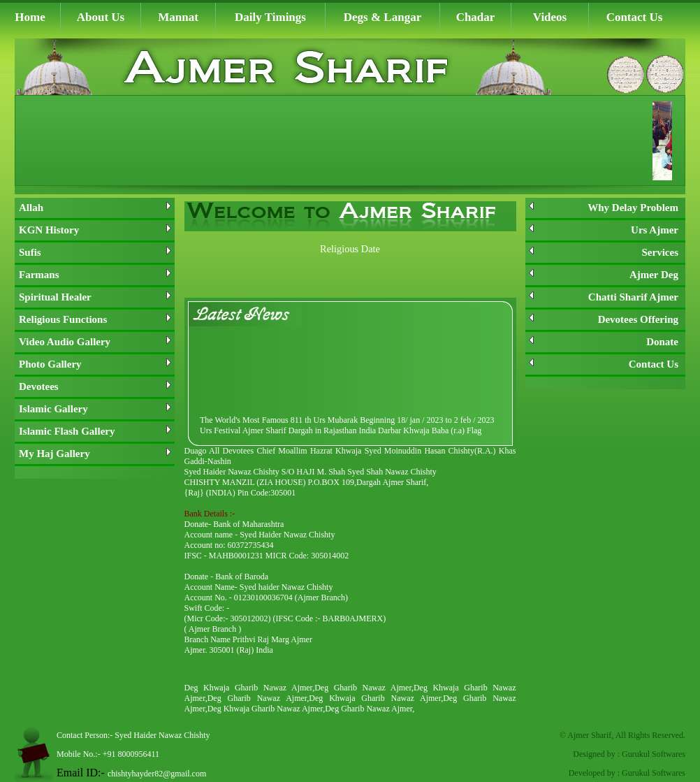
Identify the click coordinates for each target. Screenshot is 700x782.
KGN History (95, 230)
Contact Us (635, 17)
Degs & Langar (382, 17)
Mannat (178, 17)
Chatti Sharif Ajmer (604, 297)
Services (604, 252)
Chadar (476, 17)
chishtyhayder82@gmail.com (157, 774)
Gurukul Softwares (654, 754)
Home (30, 17)
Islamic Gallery (95, 409)
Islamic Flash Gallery (95, 431)
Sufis (95, 252)
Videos (550, 17)
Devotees (95, 386)
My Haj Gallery (95, 454)
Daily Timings (270, 17)
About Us (101, 17)
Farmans (95, 275)
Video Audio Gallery (95, 342)
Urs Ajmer (604, 230)
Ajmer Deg (604, 275)
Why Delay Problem (604, 208)
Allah (95, 208)
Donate (604, 342)
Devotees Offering (604, 319)
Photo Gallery (95, 364)
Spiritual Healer (95, 297)
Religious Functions (95, 319)
